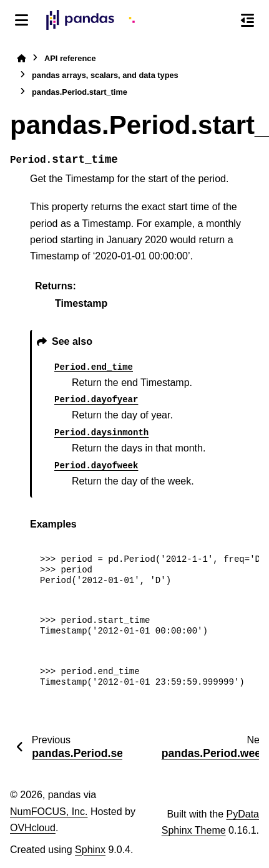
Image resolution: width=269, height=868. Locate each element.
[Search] (221, 21)
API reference (70, 58)
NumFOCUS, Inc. (49, 812)
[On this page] (247, 20)
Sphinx (90, 850)
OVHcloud (33, 828)
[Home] (21, 58)
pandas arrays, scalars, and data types (105, 75)
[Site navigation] (22, 20)
